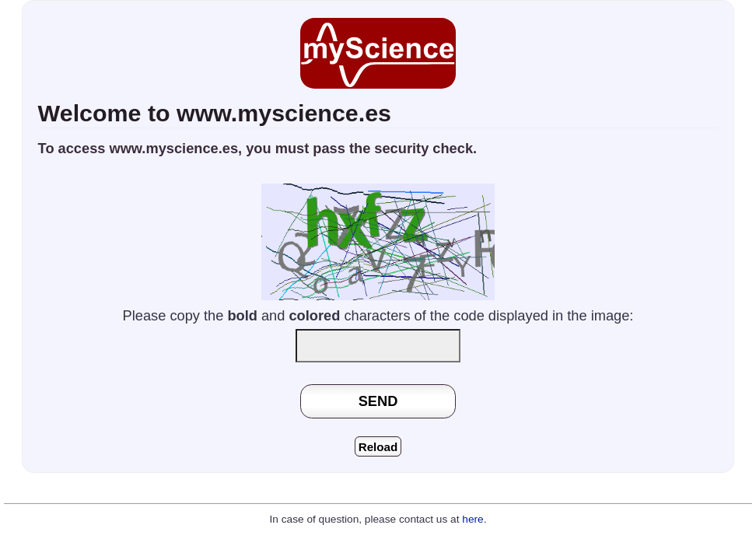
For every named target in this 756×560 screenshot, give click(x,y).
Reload (378, 447)
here (472, 519)
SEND (378, 401)
